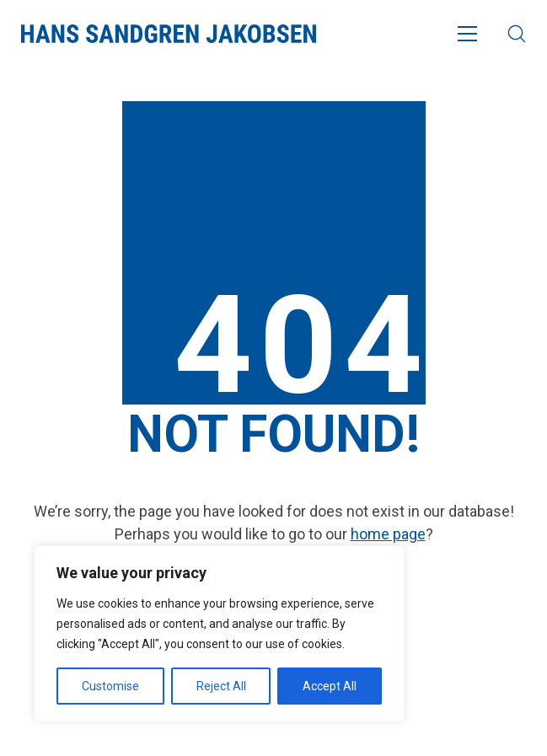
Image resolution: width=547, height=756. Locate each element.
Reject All (221, 686)
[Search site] (517, 34)
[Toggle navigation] (467, 34)
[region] (219, 634)
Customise (110, 686)
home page (388, 534)
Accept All (330, 686)
